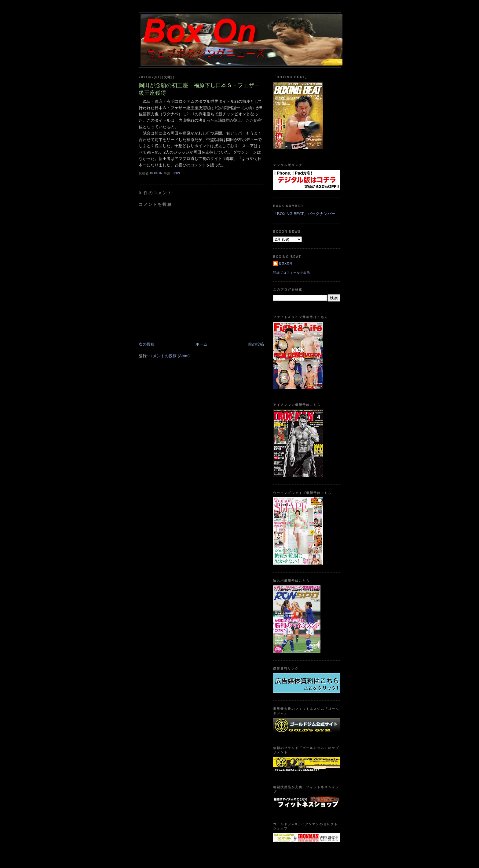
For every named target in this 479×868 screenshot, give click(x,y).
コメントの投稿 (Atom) (169, 356)
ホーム (201, 344)
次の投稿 (147, 344)
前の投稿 (256, 344)
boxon (286, 263)
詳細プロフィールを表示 (292, 273)
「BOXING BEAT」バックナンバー (304, 214)
